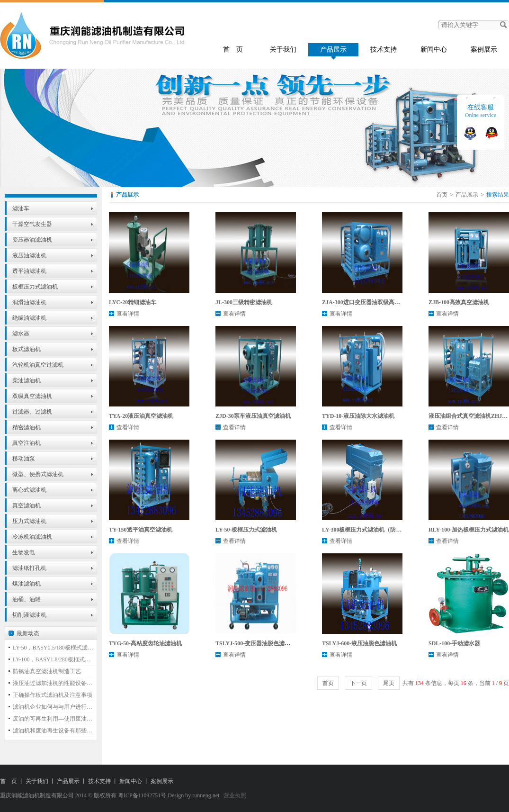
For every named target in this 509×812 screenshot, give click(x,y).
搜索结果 (498, 195)
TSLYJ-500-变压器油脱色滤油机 (256, 643)
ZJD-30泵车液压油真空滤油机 (253, 416)
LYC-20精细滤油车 (133, 302)
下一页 (358, 683)
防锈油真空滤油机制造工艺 (47, 671)
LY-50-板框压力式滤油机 (246, 530)
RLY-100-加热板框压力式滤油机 (469, 530)
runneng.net (206, 795)
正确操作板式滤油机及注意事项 (53, 695)
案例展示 (484, 50)
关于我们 (283, 50)
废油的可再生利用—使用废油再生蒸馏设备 (53, 719)
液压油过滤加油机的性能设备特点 (53, 683)
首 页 (233, 50)
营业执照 (235, 795)
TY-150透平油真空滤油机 (141, 530)
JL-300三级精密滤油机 (244, 302)
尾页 (389, 683)
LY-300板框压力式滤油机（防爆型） (367, 530)
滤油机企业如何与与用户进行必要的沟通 (53, 707)
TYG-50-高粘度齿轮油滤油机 (145, 643)
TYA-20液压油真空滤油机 (141, 416)
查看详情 (128, 314)
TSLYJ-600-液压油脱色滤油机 (359, 643)
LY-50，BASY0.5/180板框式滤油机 (53, 648)
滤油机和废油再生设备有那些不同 (53, 731)
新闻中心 (434, 50)
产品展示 (333, 50)
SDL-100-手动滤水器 (454, 643)
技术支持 (384, 50)
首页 (442, 195)
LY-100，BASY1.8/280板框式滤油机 (53, 659)
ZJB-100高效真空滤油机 (459, 302)
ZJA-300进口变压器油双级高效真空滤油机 (375, 302)
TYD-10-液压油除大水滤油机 (358, 416)
